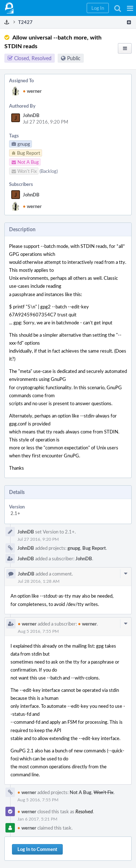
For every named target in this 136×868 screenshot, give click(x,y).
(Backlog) (49, 171)
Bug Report (94, 548)
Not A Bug (81, 792)
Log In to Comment (37, 849)
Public (74, 58)
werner (32, 91)
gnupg (74, 548)
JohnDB (31, 115)
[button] (130, 8)
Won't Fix (104, 792)
